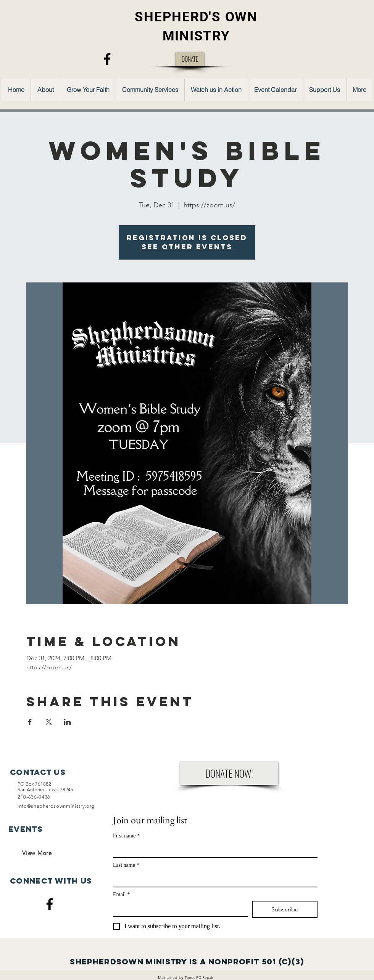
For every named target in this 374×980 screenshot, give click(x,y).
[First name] (213, 850)
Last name (126, 865)
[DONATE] (190, 59)
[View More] (37, 853)
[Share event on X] (49, 722)
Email (121, 894)
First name (127, 836)
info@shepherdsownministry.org (56, 806)
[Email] (178, 908)
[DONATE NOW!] (229, 773)
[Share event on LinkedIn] (67, 722)
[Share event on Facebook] (30, 722)
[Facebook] (107, 59)
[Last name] (213, 879)
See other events (187, 247)
